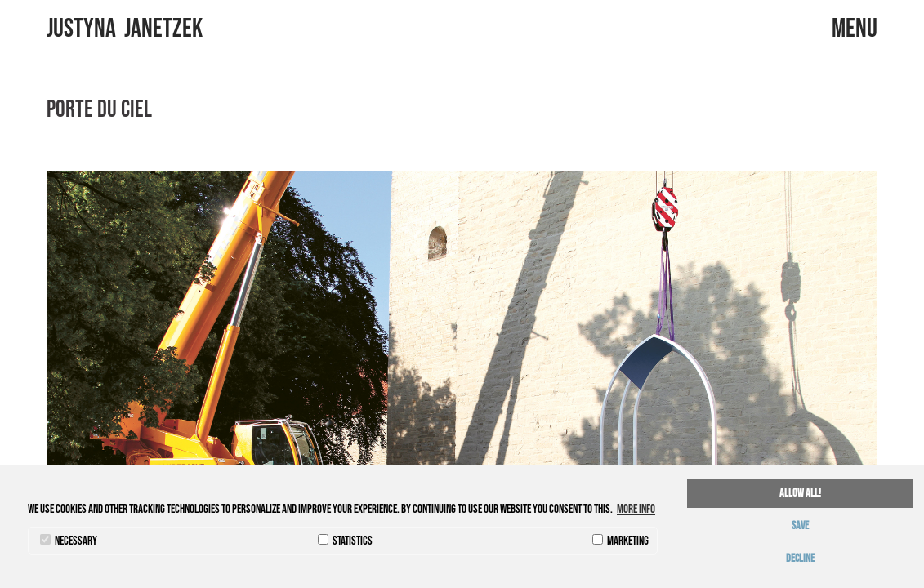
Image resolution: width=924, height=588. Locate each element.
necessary (69, 541)
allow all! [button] (800, 493)
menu (873, 29)
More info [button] (636, 509)
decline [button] (800, 559)
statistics (345, 541)
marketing (620, 541)
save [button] (800, 526)
